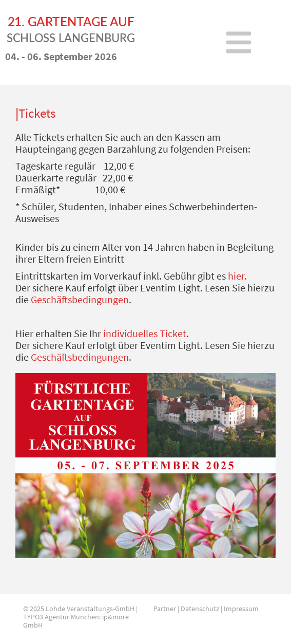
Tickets (37, 113)
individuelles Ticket (145, 333)
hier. (237, 276)
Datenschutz (200, 609)
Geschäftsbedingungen (80, 299)
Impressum (241, 609)
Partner (165, 609)
